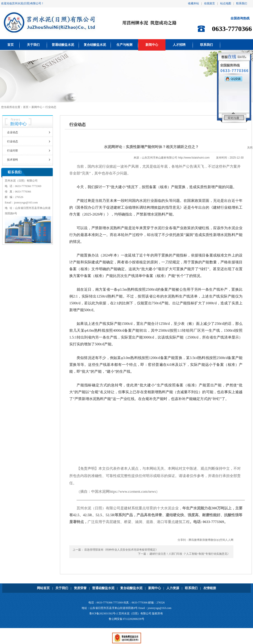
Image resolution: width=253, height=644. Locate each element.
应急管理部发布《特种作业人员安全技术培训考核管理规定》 (121, 550)
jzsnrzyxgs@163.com (26, 203)
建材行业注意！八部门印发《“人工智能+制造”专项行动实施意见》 (190, 554)
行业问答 (13, 151)
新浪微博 (205, 540)
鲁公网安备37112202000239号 (126, 619)
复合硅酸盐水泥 (95, 45)
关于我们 (33, 45)
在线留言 (209, 3)
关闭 (250, 148)
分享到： (183, 540)
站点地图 (226, 3)
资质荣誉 (80, 588)
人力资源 (173, 588)
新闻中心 (152, 45)
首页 (10, 45)
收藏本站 (194, 3)
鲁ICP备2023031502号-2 (104, 613)
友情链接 (210, 588)
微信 (213, 540)
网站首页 (43, 588)
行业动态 (13, 141)
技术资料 (13, 160)
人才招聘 (179, 45)
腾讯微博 (194, 540)
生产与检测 (124, 45)
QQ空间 (221, 540)
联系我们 (242, 3)
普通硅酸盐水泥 (63, 45)
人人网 (229, 540)
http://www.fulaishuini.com (194, 158)
